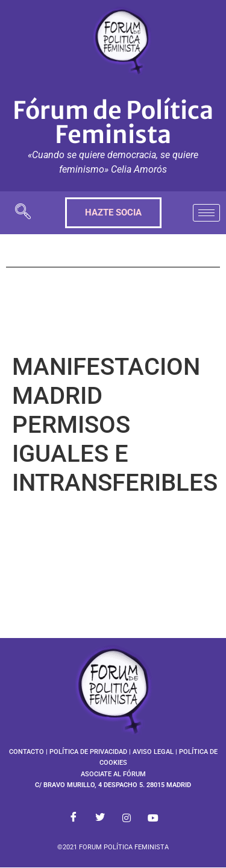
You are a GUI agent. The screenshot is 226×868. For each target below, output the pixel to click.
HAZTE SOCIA (113, 212)
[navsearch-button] (23, 213)
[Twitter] (100, 819)
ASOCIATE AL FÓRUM (113, 774)
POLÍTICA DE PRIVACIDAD (88, 752)
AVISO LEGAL (153, 752)
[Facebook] (74, 819)
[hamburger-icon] (206, 213)
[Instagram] (127, 819)
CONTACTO (27, 752)
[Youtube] (153, 819)
